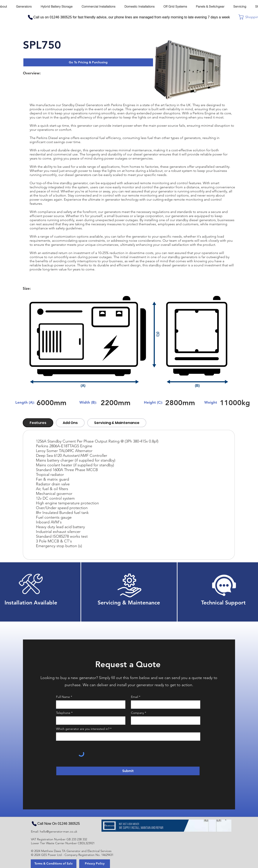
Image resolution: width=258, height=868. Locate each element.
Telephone (63, 713)
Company (137, 713)
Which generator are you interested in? (83, 729)
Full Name (63, 697)
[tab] (38, 423)
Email (135, 697)
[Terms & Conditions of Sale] (54, 864)
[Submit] (128, 771)
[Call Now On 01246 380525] (55, 824)
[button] (88, 62)
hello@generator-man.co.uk (59, 831)
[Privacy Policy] (95, 864)
